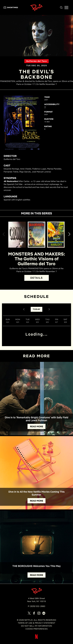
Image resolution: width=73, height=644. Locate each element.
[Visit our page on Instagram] (39, 613)
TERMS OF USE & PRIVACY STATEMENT (36, 623)
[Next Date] (49, 309)
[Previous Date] (24, 309)
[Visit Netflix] (36, 639)
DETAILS (37, 278)
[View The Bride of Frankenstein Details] (56, 235)
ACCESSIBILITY (52, 104)
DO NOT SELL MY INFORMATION (36, 626)
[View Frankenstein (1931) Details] (36, 235)
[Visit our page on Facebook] (34, 613)
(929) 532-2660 (38, 606)
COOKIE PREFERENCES (36, 629)
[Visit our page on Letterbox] (44, 613)
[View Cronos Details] (17, 235)
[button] (61, 7)
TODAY (36, 309)
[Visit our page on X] (29, 613)
